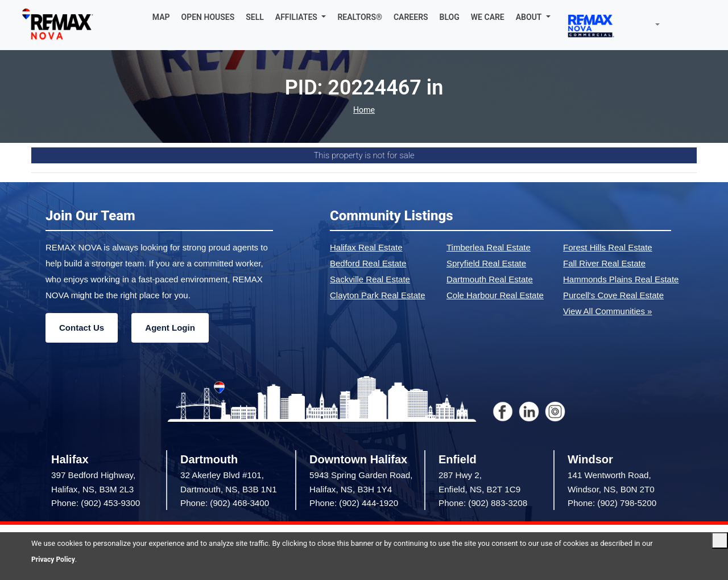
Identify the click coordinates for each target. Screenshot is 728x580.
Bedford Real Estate (368, 263)
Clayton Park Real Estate (378, 295)
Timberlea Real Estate (489, 247)
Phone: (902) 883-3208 (483, 503)
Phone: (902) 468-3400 (225, 503)
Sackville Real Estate (370, 279)
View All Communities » (607, 311)
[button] (301, 17)
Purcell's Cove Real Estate (613, 295)
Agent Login (170, 328)
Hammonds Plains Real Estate (621, 279)
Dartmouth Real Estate (490, 279)
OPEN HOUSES (208, 17)
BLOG (450, 17)
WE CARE (488, 17)
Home (364, 110)
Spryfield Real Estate (486, 263)
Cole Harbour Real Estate (495, 295)
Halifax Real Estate (366, 247)
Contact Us (82, 328)
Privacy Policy (55, 559)
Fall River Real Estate (604, 263)
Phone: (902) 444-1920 (354, 503)
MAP (161, 17)
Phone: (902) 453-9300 (96, 503)
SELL (255, 17)
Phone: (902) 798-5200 (612, 503)
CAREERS (411, 17)
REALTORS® (360, 17)
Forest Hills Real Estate (608, 247)
